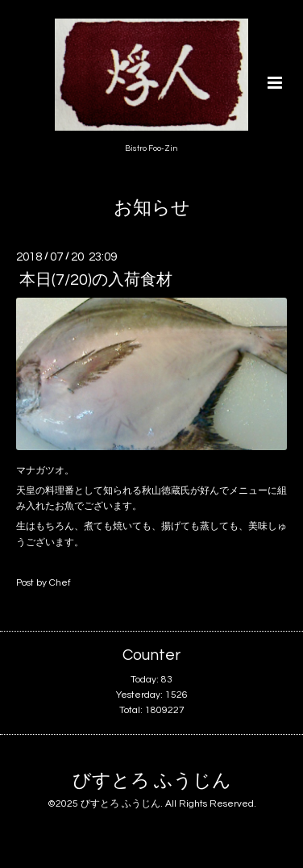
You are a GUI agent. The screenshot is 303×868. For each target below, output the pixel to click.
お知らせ (152, 209)
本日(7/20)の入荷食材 (96, 280)
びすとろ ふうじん (152, 781)
